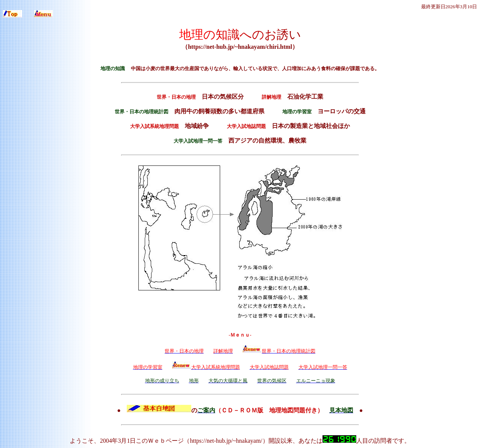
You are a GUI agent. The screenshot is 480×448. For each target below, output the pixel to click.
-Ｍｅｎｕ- (240, 335)
